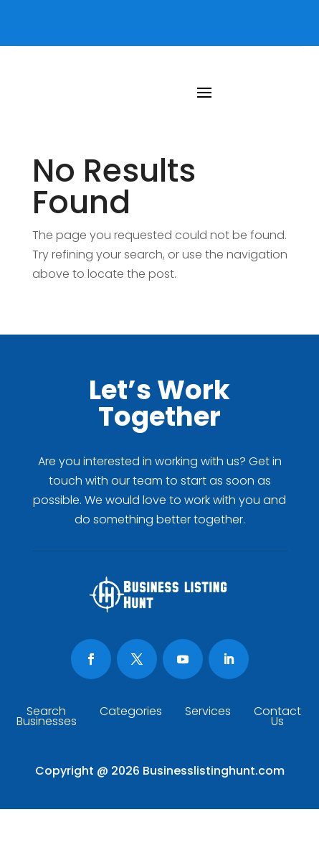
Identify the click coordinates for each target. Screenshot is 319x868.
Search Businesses (47, 718)
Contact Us (277, 718)
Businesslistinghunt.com (214, 771)
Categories (131, 713)
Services (208, 713)
